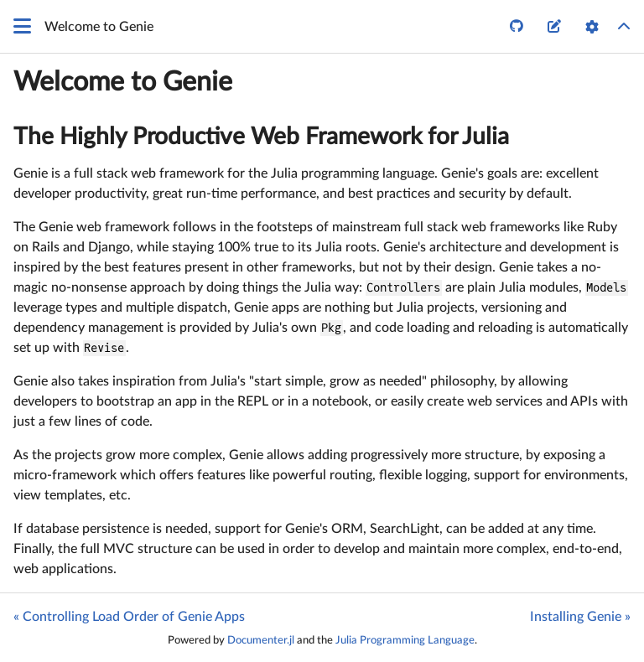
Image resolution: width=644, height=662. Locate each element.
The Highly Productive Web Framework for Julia (261, 137)
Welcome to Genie (123, 82)
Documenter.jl (261, 640)
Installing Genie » (580, 617)
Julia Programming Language (405, 640)
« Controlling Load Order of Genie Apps (129, 617)
